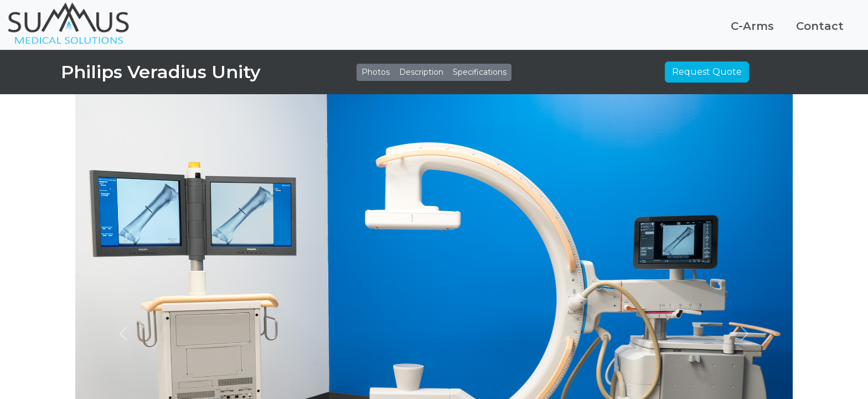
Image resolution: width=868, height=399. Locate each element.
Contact (820, 26)
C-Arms (752, 26)
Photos (376, 72)
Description (421, 72)
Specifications (480, 72)
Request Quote (707, 72)
